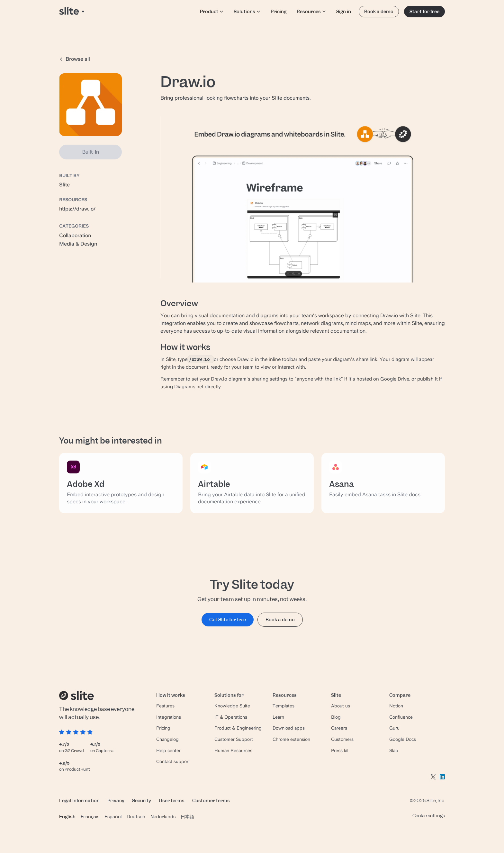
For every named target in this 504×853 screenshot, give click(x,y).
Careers (339, 728)
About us (341, 706)
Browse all (75, 59)
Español (113, 817)
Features (165, 706)
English (67, 817)
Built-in (91, 152)
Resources (311, 11)
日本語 (187, 817)
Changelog (167, 739)
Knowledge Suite (232, 706)
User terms (172, 800)
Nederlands (163, 817)
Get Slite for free (228, 620)
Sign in (344, 11)
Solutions (247, 11)
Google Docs (403, 739)
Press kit (340, 750)
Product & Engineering (238, 728)
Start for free (424, 11)
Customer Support (234, 739)
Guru (394, 728)
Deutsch (136, 817)
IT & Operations (231, 717)
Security (142, 800)
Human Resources (233, 750)
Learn (278, 717)
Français (90, 817)
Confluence (401, 717)
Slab (394, 750)
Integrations (169, 717)
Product (212, 11)
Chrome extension (291, 739)
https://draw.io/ (77, 209)
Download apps (289, 728)
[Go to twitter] (433, 777)
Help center (168, 750)
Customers (342, 739)
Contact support (173, 761)
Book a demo (379, 11)
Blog (336, 717)
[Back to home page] (72, 12)
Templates (283, 706)
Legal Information (79, 800)
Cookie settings (429, 816)
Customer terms (211, 800)
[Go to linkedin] (442, 777)
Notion (396, 706)
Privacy (116, 800)
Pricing (279, 11)
